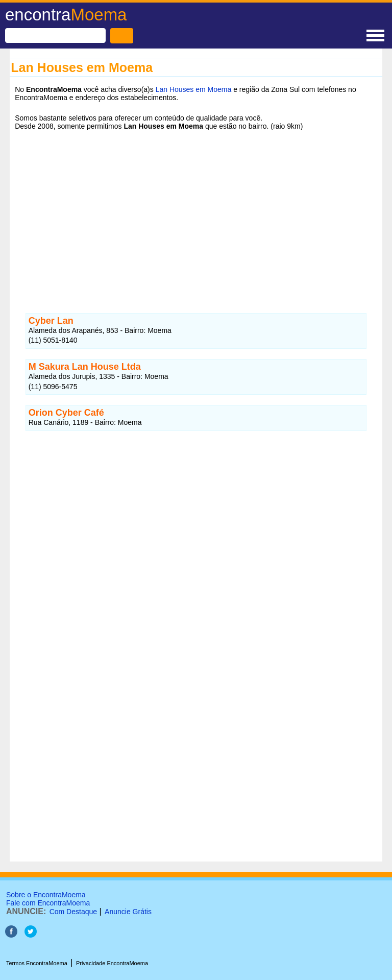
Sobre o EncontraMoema (46, 895)
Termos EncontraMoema (37, 963)
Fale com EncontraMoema (48, 903)
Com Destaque (73, 912)
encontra (66, 15)
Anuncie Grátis (128, 912)
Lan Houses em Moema (194, 89)
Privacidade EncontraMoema (112, 963)
